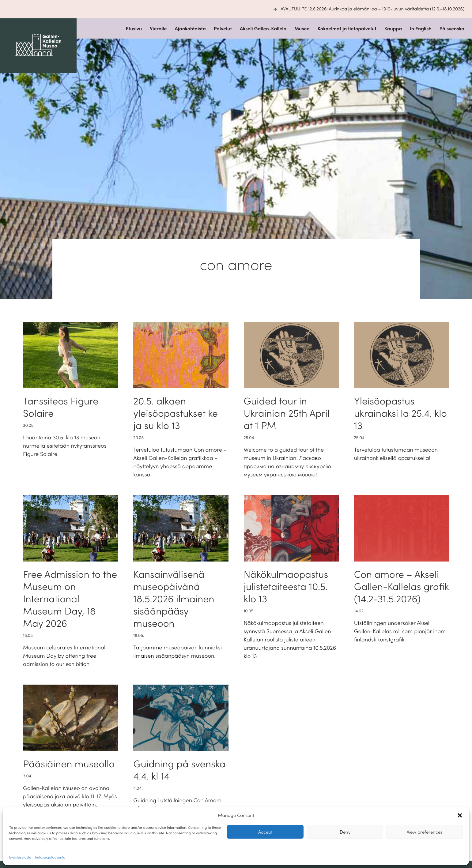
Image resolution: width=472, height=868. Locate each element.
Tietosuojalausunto (50, 857)
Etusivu (134, 28)
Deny (345, 832)
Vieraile (158, 28)
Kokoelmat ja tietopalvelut (347, 28)
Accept (265, 832)
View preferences (425, 832)
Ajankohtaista (190, 28)
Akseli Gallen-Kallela (263, 28)
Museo (302, 28)
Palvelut (223, 28)
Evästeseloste (20, 857)
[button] (460, 815)
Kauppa (393, 28)
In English (421, 28)
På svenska (452, 28)
